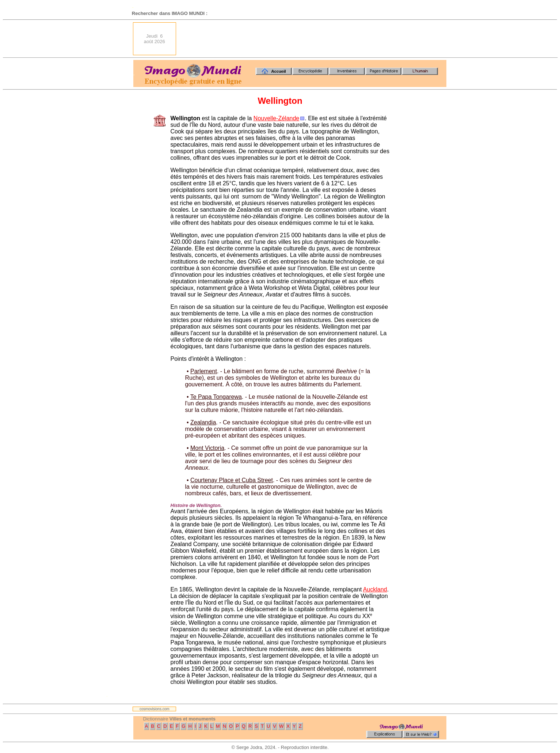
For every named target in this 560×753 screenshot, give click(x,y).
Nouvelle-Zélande (276, 118)
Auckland (375, 589)
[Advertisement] (313, 39)
